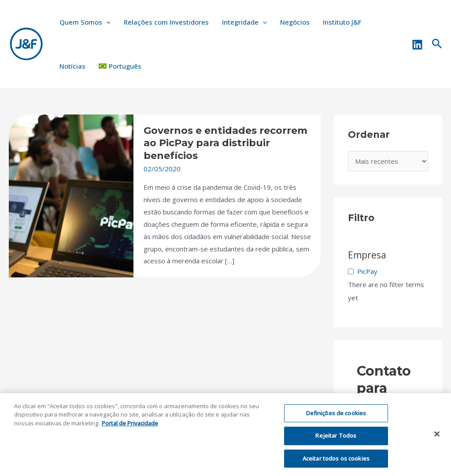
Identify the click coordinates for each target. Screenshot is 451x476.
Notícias (72, 66)
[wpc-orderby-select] (388, 161)
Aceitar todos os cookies (336, 462)
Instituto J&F (342, 22)
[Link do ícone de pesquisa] (437, 44)
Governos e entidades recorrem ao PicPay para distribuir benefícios (225, 143)
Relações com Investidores (166, 22)
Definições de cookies (336, 417)
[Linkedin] (417, 45)
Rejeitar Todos (336, 439)
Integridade (244, 22)
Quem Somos (85, 22)
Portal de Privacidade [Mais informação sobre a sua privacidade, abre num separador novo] (130, 427)
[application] (106, 22)
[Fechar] (437, 438)
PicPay (367, 271)
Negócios (295, 22)
